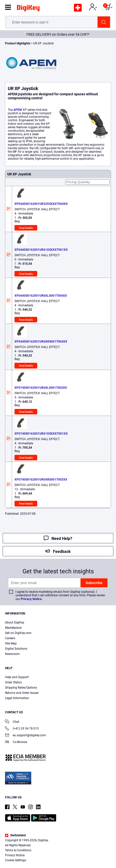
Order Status (13, 682)
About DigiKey (15, 622)
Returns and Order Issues (22, 693)
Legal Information (17, 698)
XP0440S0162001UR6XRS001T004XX (41, 342)
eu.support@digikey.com (25, 736)
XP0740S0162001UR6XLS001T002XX (41, 388)
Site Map (11, 643)
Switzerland (15, 835)
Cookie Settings (15, 860)
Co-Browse (16, 742)
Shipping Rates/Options (21, 688)
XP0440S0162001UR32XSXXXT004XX (41, 204)
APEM (18, 110)
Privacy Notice (31, 599)
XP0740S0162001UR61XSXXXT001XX (41, 434)
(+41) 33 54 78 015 (22, 729)
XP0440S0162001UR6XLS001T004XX (41, 296)
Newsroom (12, 654)
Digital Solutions (16, 649)
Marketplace (13, 628)
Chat (12, 722)
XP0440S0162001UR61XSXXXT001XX (41, 250)
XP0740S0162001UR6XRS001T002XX (41, 480)
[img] (28, 9)
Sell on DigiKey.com (18, 633)
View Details (26, 228)
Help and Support (17, 677)
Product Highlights (18, 43)
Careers (10, 638)
